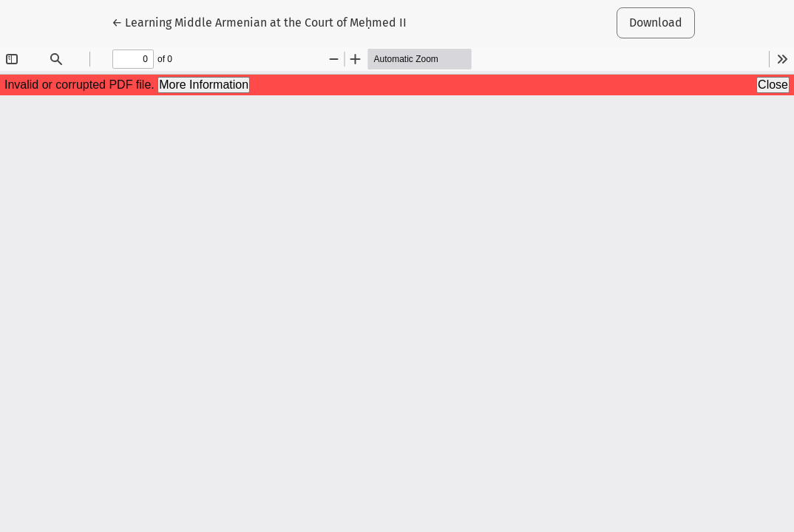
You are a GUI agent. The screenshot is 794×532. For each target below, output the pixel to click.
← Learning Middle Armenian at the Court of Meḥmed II (259, 21)
